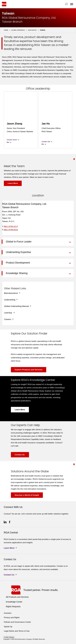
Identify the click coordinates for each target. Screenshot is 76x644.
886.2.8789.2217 (11, 226)
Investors (8, 613)
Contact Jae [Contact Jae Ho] (47, 142)
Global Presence (18, 30)
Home (6, 30)
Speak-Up (8, 627)
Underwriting (10, 300)
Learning (8, 313)
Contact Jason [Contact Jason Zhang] (13, 140)
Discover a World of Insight (27, 495)
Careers (8, 319)
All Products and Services (17, 597)
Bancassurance (11, 293)
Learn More (13, 183)
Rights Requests (13, 607)
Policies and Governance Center (17, 622)
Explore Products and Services (29, 370)
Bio (9, 142)
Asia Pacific (32, 30)
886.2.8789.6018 (11, 230)
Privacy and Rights (12, 617)
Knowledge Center (14, 602)
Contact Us (20, 455)
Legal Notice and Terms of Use (17, 631)
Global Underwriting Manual (16, 306)
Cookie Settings (9, 637)
